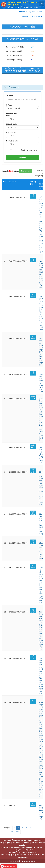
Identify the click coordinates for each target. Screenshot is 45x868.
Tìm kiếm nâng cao (12, 87)
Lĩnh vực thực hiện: (12, 115)
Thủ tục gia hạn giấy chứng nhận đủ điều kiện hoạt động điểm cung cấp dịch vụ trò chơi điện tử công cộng (42, 676)
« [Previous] (14, 828)
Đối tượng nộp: (12, 141)
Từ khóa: (10, 96)
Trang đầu (7, 828)
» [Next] (8, 832)
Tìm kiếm (22, 157)
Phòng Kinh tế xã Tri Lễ (32, 16)
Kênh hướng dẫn (27, 12)
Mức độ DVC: (12, 124)
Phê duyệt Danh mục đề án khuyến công (41, 812)
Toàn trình (33, 513)
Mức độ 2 (33, 398)
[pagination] (41, 173)
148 (32, 47)
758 (32, 55)
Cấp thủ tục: (11, 132)
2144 (33, 60)
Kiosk (40, 12)
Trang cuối (15, 832)
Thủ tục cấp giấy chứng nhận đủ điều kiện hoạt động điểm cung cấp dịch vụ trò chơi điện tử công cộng (42, 585)
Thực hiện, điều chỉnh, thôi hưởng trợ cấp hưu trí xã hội (41, 383)
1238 (33, 51)
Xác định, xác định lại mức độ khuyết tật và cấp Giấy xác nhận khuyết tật (42, 352)
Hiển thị (40, 170)
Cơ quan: (10, 105)
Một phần (33, 196)
